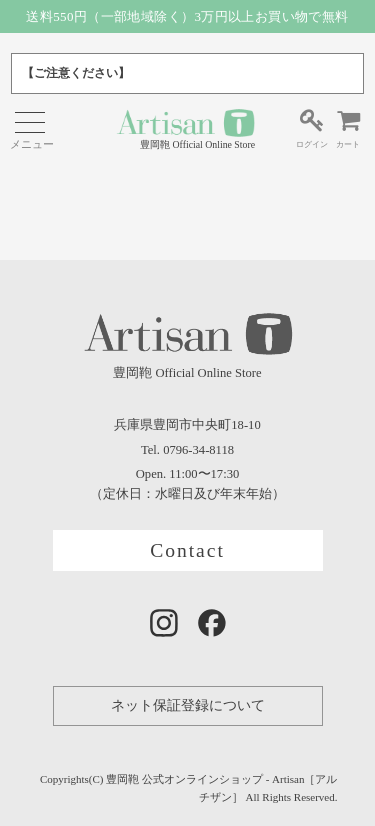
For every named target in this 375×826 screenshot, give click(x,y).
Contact (187, 550)
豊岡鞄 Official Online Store (185, 128)
